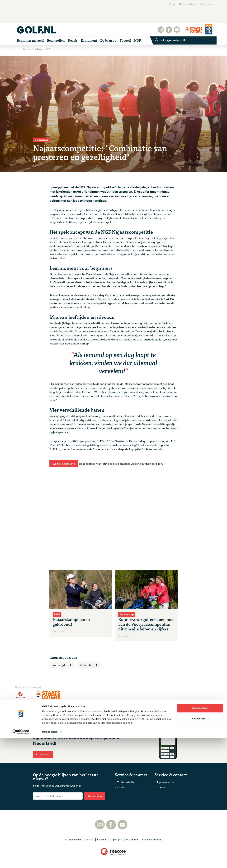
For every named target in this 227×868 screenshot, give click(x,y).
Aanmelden (95, 796)
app (174, 4)
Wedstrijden (60, 665)
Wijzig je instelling (64, 464)
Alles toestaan (200, 838)
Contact (122, 787)
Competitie (87, 665)
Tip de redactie (126, 782)
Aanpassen (200, 848)
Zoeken (207, 4)
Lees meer (43, 754)
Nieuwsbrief (190, 4)
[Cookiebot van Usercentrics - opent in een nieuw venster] (21, 862)
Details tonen (50, 862)
